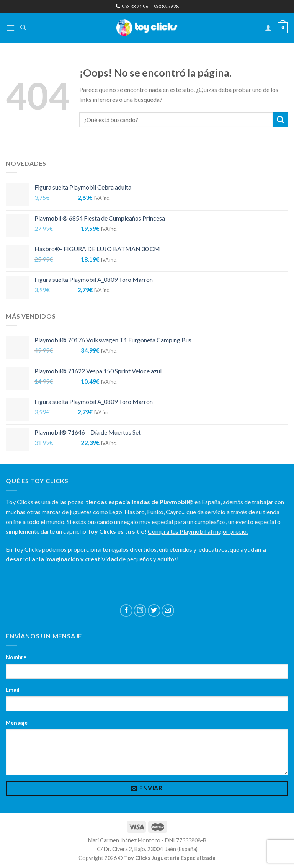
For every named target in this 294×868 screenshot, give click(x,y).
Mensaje (17, 723)
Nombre (16, 657)
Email (13, 690)
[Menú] (10, 28)
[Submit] (281, 120)
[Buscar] (23, 28)
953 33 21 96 (132, 6)
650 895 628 (166, 6)
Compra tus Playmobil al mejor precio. (198, 531)
